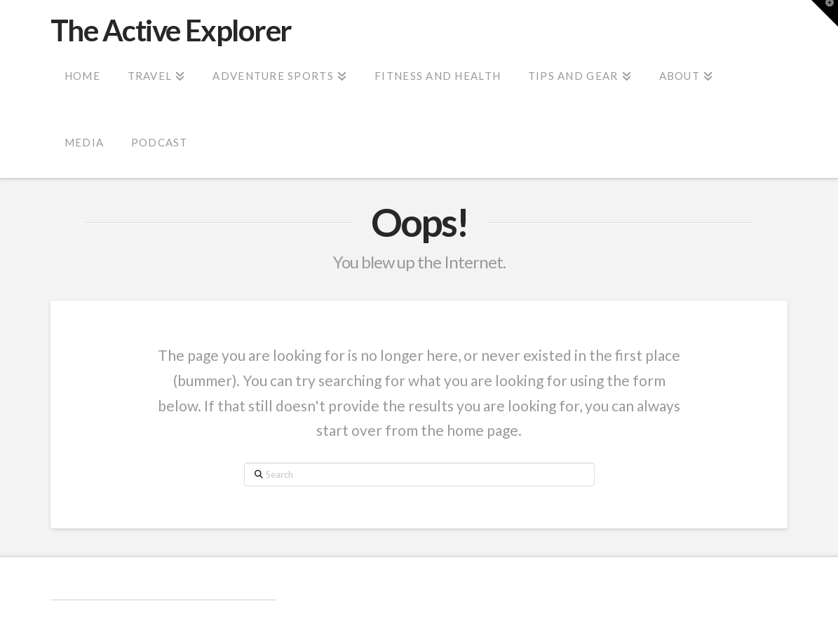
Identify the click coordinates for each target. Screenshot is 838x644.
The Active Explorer (171, 30)
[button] (825, 13)
